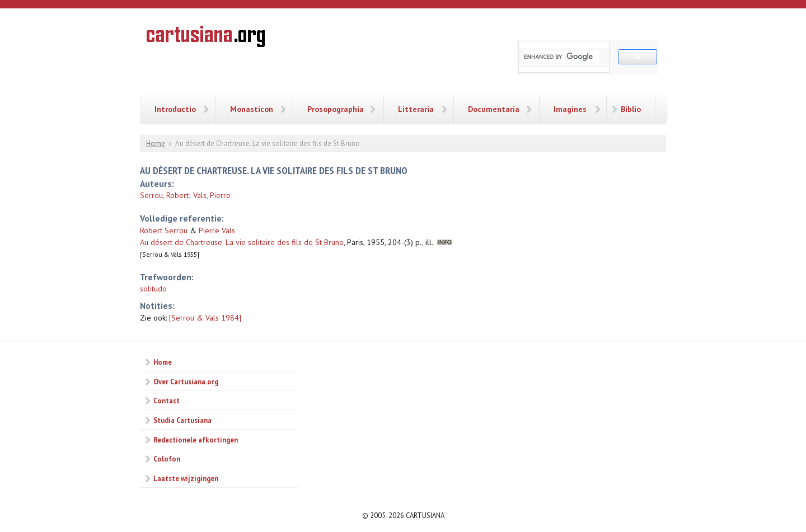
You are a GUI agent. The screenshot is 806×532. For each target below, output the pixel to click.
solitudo (153, 289)
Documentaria (494, 109)
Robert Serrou (164, 230)
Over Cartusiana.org (186, 382)
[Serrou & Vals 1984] (205, 318)
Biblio (631, 109)
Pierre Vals (217, 230)
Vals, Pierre (212, 195)
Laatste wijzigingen (186, 478)
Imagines (570, 109)
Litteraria (416, 109)
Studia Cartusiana (182, 420)
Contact (167, 401)
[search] (562, 57)
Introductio (175, 109)
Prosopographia (336, 109)
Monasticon (252, 109)
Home (156, 143)
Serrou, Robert (164, 195)
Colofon (167, 459)
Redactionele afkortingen (196, 440)
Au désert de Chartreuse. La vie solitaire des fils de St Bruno (242, 242)
